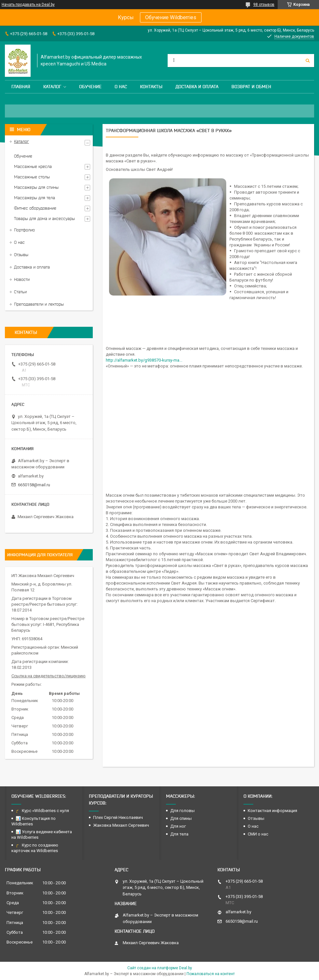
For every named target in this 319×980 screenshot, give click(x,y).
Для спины (181, 818)
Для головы (182, 811)
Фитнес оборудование (35, 208)
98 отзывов (264, 5)
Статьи (20, 292)
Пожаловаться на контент (211, 974)
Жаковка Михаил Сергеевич (121, 825)
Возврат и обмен (251, 87)
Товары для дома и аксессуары (44, 219)
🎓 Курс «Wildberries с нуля (42, 811)
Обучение (90, 87)
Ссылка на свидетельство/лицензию (49, 676)
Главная (21, 87)
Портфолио (24, 230)
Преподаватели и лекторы (39, 304)
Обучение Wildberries (171, 17)
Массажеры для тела (35, 198)
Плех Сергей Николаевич (118, 817)
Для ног (178, 826)
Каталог (52, 87)
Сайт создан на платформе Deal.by (160, 968)
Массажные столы (32, 177)
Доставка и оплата (197, 87)
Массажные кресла (33, 166)
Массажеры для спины (36, 187)
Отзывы (21, 255)
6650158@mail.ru (34, 485)
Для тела (179, 834)
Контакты (151, 87)
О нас (121, 87)
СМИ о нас (258, 834)
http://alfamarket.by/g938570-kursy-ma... (144, 360)
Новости (22, 279)
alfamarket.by (31, 476)
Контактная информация (272, 811)
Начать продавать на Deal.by (28, 5)
